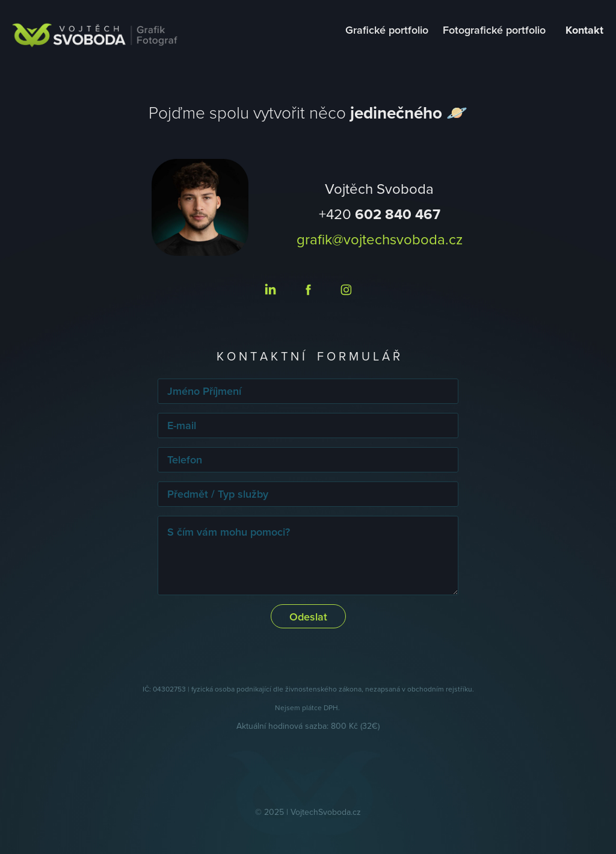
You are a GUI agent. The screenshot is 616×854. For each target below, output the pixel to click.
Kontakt (584, 30)
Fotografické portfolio (494, 30)
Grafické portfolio (387, 30)
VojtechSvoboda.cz (326, 812)
